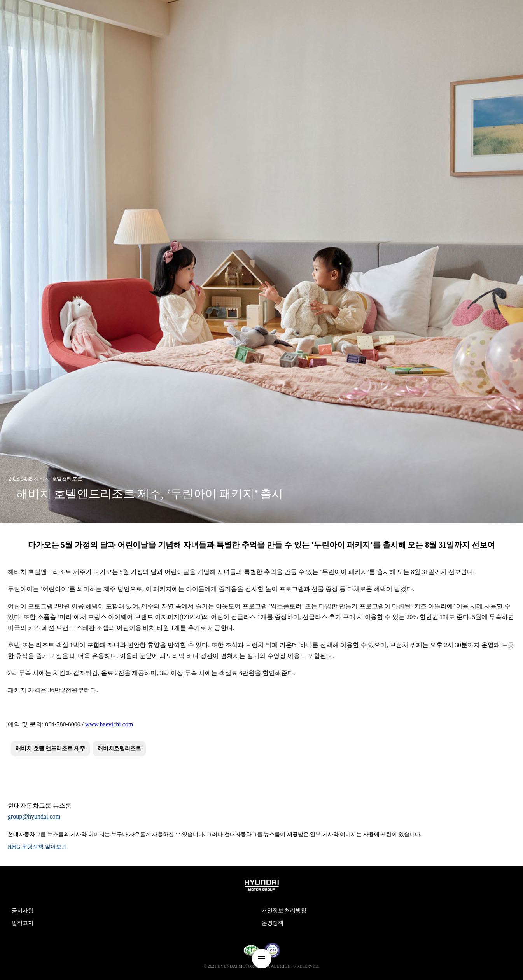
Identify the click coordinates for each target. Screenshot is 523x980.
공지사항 (23, 911)
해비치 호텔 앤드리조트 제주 (50, 748)
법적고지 (23, 923)
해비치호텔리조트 (119, 748)
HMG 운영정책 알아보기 (37, 847)
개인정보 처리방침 (284, 911)
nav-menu (262, 959)
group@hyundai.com (34, 816)
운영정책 (273, 923)
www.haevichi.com (109, 724)
